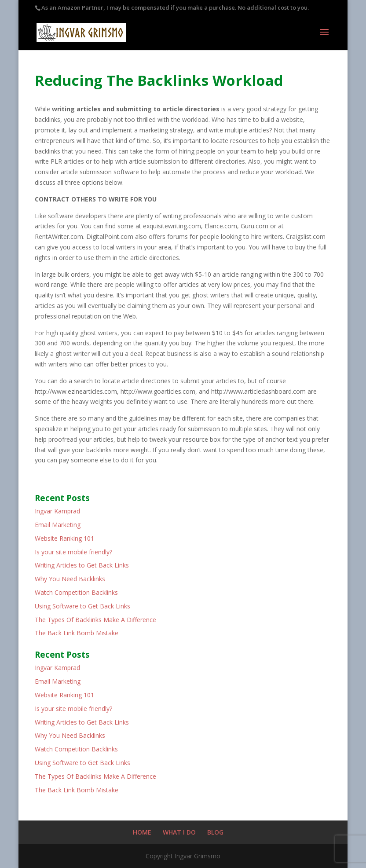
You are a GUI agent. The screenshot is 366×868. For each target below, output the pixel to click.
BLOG (215, 832)
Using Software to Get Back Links (82, 606)
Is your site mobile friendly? (73, 552)
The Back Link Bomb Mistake (77, 633)
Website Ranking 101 (64, 538)
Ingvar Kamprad (57, 511)
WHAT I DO (179, 832)
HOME (142, 832)
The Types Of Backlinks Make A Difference (95, 620)
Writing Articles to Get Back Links (82, 565)
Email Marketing (58, 525)
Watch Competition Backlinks (76, 592)
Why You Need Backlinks (70, 579)
